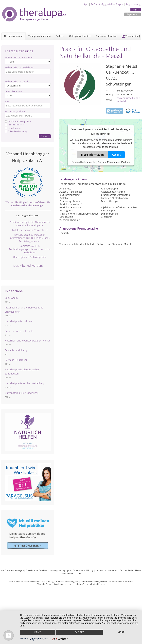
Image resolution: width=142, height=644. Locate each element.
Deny (37, 633)
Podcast (60, 36)
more (121, 633)
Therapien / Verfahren (39, 36)
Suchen (45, 136)
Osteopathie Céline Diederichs (22, 393)
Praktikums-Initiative (106, 36)
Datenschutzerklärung (83, 570)
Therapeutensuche (13, 36)
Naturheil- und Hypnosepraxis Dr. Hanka (27, 341)
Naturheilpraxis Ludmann (19, 321)
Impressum (101, 570)
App (86, 4)
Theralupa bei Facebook (37, 570)
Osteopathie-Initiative (80, 36)
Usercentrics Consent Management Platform (107, 162)
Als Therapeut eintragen (12, 570)
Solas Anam (11, 298)
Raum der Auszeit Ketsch (19, 331)
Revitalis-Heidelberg (16, 360)
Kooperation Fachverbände (120, 570)
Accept (116, 154)
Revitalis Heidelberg (16, 350)
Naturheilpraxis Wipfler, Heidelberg (25, 383)
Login (136, 9)
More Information (92, 154)
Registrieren (132, 14)
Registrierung (133, 4)
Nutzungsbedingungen (60, 570)
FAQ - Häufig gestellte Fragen (107, 4)
